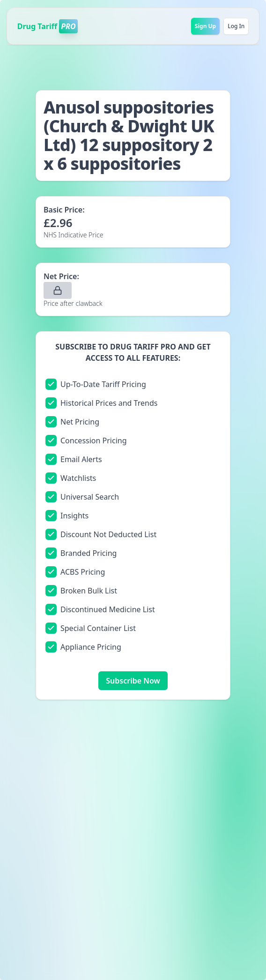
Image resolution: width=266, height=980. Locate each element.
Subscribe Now (133, 681)
